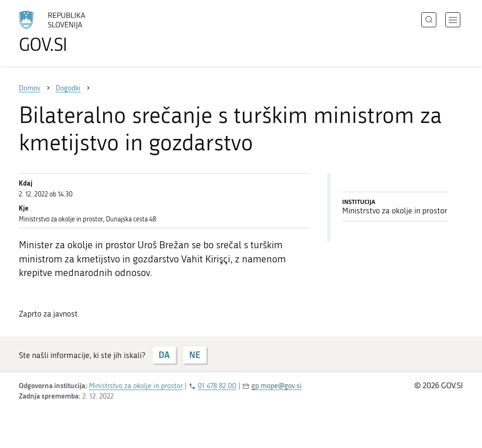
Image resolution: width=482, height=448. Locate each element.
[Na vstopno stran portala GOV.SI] (78, 32)
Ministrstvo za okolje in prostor (136, 386)
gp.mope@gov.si (277, 386)
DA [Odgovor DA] (164, 355)
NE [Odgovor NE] (195, 355)
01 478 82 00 (217, 386)
